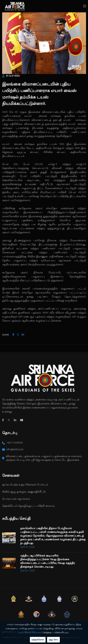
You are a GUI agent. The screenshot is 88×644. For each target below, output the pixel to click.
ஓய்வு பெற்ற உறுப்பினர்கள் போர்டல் (25, 485)
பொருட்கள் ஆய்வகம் (16, 499)
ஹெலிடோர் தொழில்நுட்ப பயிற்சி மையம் (28, 506)
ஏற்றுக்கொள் (38, 640)
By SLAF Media (11, 76)
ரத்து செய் (53, 640)
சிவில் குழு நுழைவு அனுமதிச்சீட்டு (24, 492)
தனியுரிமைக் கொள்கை (30, 633)
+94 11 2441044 (15, 443)
